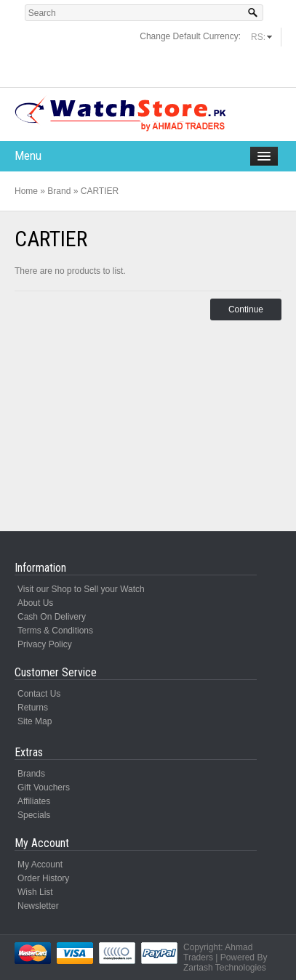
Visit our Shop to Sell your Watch (81, 589)
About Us (35, 603)
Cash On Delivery (52, 617)
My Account (40, 864)
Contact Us (39, 694)
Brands (31, 774)
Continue (246, 309)
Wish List (35, 892)
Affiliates (34, 801)
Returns (33, 708)
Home (26, 191)
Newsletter (38, 906)
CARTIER (100, 191)
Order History (43, 878)
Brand (59, 191)
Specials (34, 815)
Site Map (35, 721)
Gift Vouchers (44, 787)
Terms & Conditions (55, 631)
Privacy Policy (45, 644)
